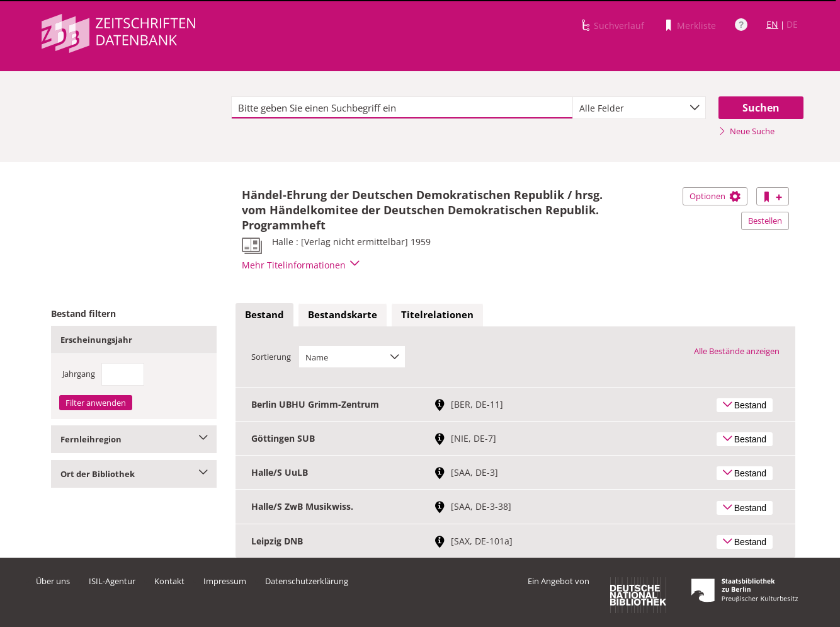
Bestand (264, 314)
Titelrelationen (437, 314)
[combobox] (639, 108)
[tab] (264, 315)
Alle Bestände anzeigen (737, 351)
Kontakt (169, 581)
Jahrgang (79, 374)
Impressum (225, 581)
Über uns (53, 581)
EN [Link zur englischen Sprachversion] (772, 24)
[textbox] (402, 108)
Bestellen (765, 221)
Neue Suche (746, 131)
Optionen (715, 196)
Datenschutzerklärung (307, 581)
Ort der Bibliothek (134, 474)
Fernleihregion (134, 439)
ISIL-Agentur (112, 581)
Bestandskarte (343, 314)
